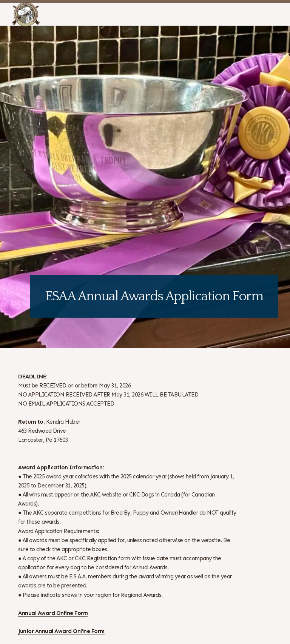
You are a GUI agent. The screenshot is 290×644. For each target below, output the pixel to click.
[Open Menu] (280, 14)
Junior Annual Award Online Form (61, 631)
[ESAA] (26, 14)
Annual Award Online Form (53, 613)
